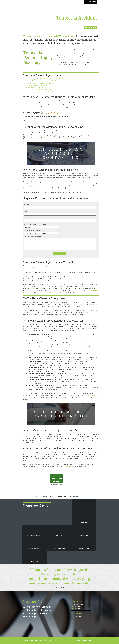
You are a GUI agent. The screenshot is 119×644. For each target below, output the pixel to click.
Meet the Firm (32, 5)
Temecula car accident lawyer (32, 188)
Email (27, 211)
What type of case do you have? (36, 224)
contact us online (70, 467)
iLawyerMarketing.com (87, 640)
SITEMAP (49, 640)
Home (23, 5)
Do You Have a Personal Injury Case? (36, 85)
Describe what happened (33, 237)
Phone (27, 218)
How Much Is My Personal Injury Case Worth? (39, 89)
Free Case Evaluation (90, 27)
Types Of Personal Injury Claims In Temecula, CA (39, 83)
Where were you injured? (34, 230)
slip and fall (90, 395)
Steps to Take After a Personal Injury (36, 87)
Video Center (82, 5)
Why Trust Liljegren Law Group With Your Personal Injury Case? (44, 79)
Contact (24, 7)
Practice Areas (43, 5)
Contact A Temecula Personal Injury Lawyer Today (40, 91)
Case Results (72, 5)
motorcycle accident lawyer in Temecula (48, 292)
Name (26, 205)
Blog (90, 5)
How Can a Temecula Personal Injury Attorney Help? (41, 81)
